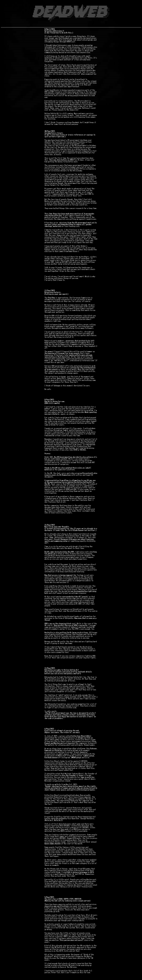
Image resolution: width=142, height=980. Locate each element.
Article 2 (58, 826)
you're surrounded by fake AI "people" (72, 602)
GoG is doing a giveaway (77, 878)
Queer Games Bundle (53, 849)
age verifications (61, 912)
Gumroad (48, 756)
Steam (80, 743)
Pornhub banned (51, 763)
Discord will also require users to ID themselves (71, 480)
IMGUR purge (76, 763)
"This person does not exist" (71, 946)
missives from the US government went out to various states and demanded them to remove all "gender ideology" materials (71, 230)
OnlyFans (59, 756)
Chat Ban (51, 303)
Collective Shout (79, 742)
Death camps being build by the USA (59, 558)
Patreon (93, 754)
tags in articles (88, 783)
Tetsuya (57, 391)
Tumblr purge (89, 761)
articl (57, 790)
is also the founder (68, 781)
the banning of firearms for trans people (62, 359)
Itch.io (90, 743)
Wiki (89, 742)
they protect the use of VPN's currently (71, 631)
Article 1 (49, 826)
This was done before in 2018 (61, 166)
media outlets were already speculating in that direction (68, 362)
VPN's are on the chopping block (58, 629)
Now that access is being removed (59, 581)
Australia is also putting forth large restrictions (66, 638)
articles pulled (58, 824)
